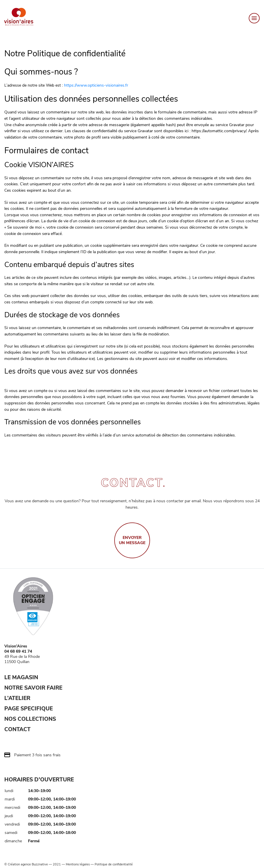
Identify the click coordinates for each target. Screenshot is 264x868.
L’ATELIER (17, 698)
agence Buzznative (34, 865)
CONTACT (17, 729)
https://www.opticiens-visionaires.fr (96, 85)
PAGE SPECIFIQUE (29, 709)
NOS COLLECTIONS (30, 719)
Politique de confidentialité (114, 865)
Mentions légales (78, 865)
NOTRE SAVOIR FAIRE (33, 688)
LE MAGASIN (21, 677)
